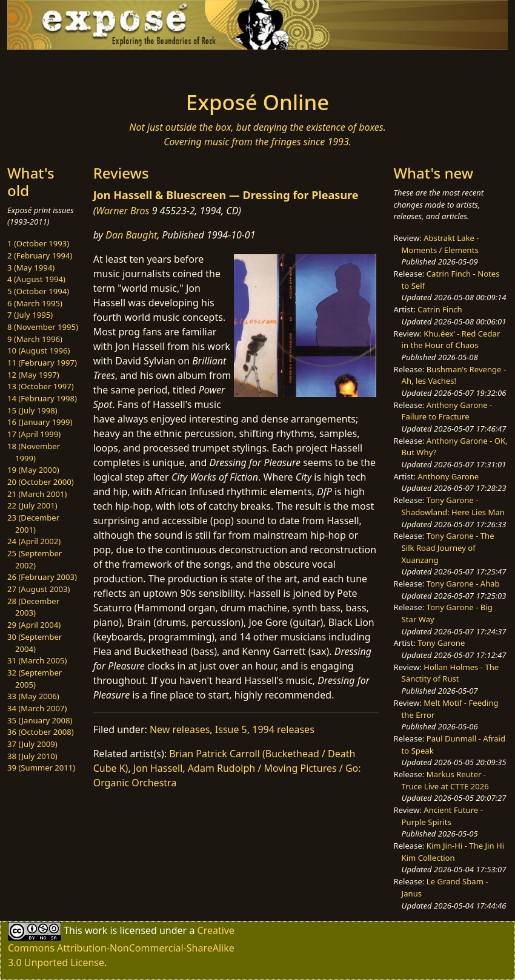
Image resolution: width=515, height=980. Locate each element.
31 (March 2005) (37, 660)
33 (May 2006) (33, 696)
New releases (180, 729)
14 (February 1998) (42, 398)
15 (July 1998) (32, 410)
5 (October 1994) (38, 291)
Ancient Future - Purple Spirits (442, 816)
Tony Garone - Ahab (463, 584)
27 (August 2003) (38, 589)
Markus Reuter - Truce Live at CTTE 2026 (445, 780)
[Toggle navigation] (71, 67)
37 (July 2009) (32, 744)
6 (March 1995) (35, 303)
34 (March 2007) (37, 708)
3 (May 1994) (31, 268)
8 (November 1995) (43, 327)
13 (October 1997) (41, 386)
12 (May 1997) (33, 375)
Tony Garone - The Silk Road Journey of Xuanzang (448, 548)
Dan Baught (131, 235)
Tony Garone (441, 643)
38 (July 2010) (32, 756)
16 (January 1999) (40, 422)
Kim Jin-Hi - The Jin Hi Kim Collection (453, 852)
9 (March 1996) (35, 339)
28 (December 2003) (33, 607)
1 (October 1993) (38, 243)
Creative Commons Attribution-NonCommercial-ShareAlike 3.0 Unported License (121, 946)
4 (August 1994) (36, 279)
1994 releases (283, 729)
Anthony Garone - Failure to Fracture (447, 411)
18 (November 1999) (34, 452)
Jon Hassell (158, 768)
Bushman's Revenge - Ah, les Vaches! (454, 375)
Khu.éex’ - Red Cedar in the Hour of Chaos (451, 340)
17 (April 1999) (34, 434)
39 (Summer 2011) (41, 768)
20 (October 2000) (41, 482)
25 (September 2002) (35, 559)
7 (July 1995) (30, 315)
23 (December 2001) (33, 524)
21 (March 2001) (37, 494)
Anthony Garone (448, 476)
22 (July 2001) (32, 505)
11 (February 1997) (42, 363)
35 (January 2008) (40, 720)
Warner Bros (122, 211)
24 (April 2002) (34, 541)
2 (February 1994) (40, 255)
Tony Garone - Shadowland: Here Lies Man (453, 506)
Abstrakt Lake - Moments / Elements (440, 244)
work (96, 930)
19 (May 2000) (33, 470)
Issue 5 (231, 729)
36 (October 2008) (41, 732)
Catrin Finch (440, 309)
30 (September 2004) (35, 643)
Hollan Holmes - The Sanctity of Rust (450, 673)
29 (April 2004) (34, 625)
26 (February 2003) (42, 577)
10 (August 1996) (38, 350)
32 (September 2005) (35, 679)
